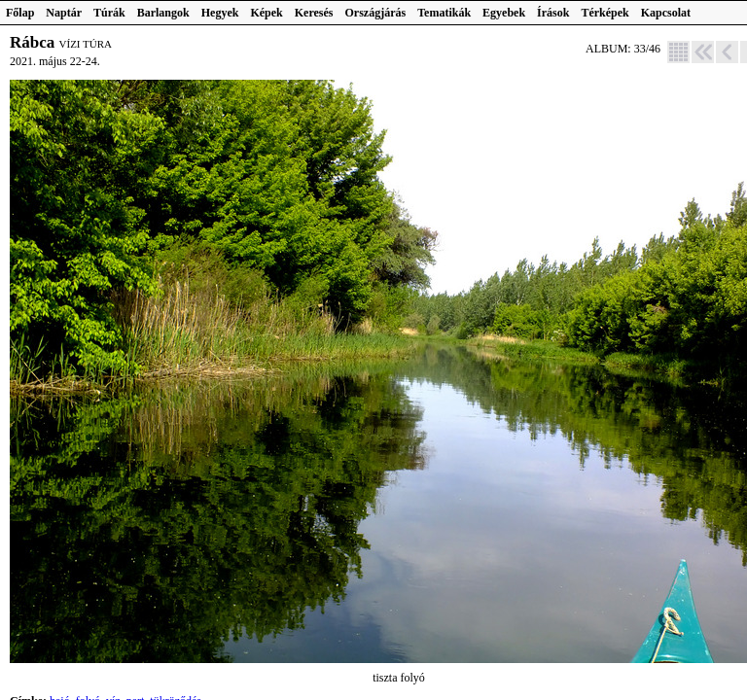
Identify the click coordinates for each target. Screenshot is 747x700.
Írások (553, 13)
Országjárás (376, 13)
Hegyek (220, 13)
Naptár (64, 13)
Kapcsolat (666, 13)
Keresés (314, 13)
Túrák (109, 13)
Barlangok (163, 13)
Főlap (20, 13)
